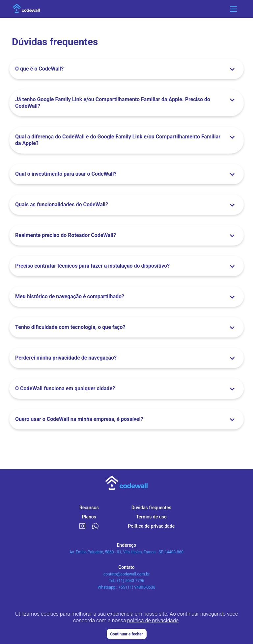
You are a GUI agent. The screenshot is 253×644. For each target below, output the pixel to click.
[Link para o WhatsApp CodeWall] (95, 526)
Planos (89, 517)
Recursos (89, 508)
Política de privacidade (151, 526)
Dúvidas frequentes (151, 508)
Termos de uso (151, 517)
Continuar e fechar (126, 634)
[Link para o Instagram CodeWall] (82, 526)
